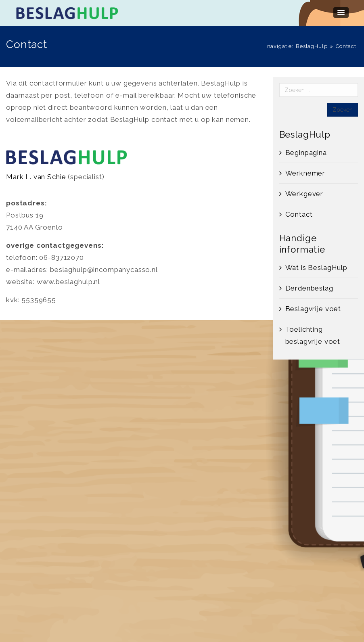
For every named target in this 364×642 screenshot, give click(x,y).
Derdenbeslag (309, 288)
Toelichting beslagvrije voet (313, 335)
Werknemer (305, 173)
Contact (299, 214)
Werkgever (304, 194)
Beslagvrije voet (313, 309)
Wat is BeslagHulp (316, 268)
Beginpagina (306, 153)
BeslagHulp (312, 46)
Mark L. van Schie (36, 177)
